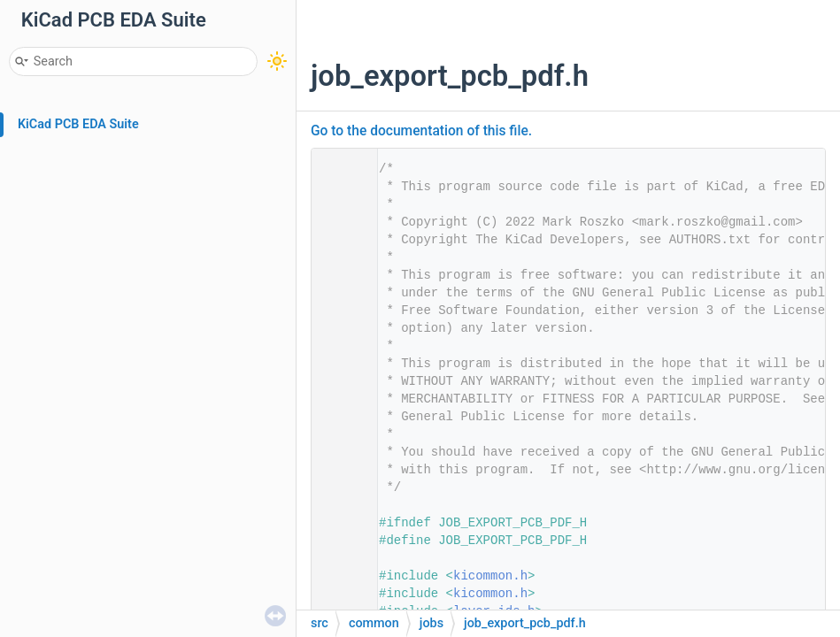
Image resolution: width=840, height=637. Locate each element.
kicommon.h (490, 576)
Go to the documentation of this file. (421, 131)
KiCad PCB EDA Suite (78, 124)
